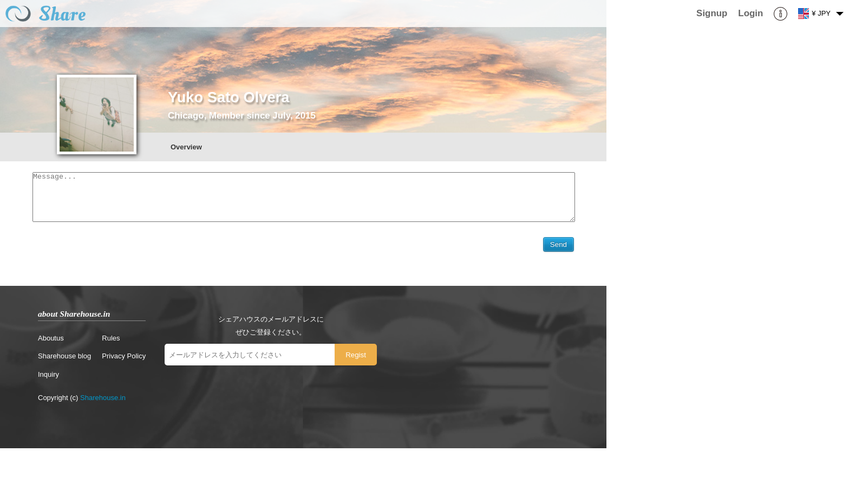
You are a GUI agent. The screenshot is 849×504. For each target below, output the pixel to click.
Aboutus (51, 341)
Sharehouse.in (103, 400)
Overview (186, 147)
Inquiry (48, 377)
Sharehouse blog (64, 359)
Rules (111, 341)
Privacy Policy (124, 359)
